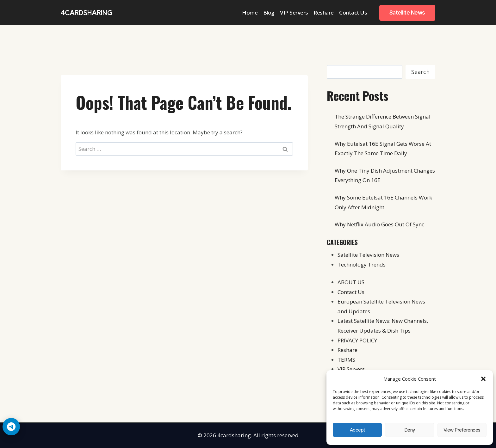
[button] (483, 379)
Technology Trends (362, 264)
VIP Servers (294, 12)
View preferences (462, 430)
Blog (269, 12)
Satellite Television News (368, 255)
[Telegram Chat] (11, 427)
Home (250, 12)
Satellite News (407, 13)
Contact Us (353, 12)
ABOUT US (351, 282)
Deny (410, 430)
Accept (357, 430)
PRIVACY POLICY (357, 340)
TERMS (346, 360)
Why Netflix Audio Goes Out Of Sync (379, 224)
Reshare (324, 12)
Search (420, 72)
